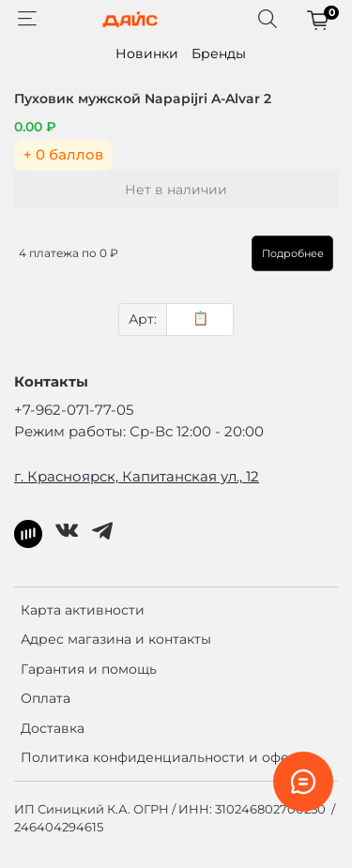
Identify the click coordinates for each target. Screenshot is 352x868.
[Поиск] (268, 20)
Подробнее (293, 253)
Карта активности (83, 610)
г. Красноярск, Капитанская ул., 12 (137, 476)
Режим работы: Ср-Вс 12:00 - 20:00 (139, 431)
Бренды (219, 53)
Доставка (53, 728)
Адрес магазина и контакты (116, 639)
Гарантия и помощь (89, 669)
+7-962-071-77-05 (74, 410)
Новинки (147, 53)
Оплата (46, 698)
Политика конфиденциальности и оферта (167, 757)
